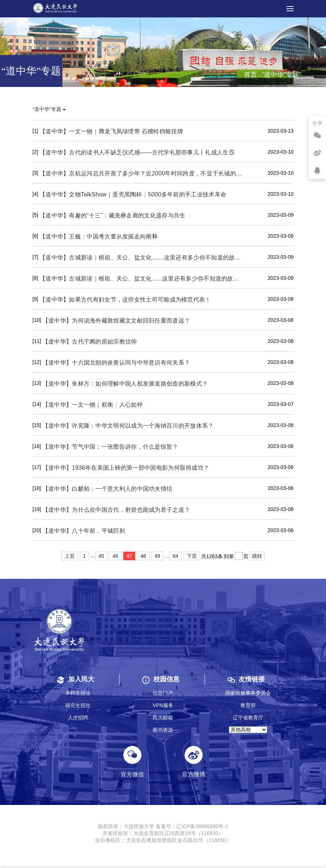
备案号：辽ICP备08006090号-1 (192, 826)
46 (115, 556)
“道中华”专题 (49, 109)
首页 (251, 75)
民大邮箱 (163, 718)
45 (102, 556)
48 (143, 556)
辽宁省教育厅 (248, 718)
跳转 (257, 556)
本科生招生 (78, 693)
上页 (70, 556)
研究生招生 (78, 705)
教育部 (248, 705)
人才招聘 (78, 718)
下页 (192, 556)
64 (176, 556)
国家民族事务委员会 (248, 693)
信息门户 (163, 693)
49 (157, 556)
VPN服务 (163, 705)
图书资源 (163, 730)
